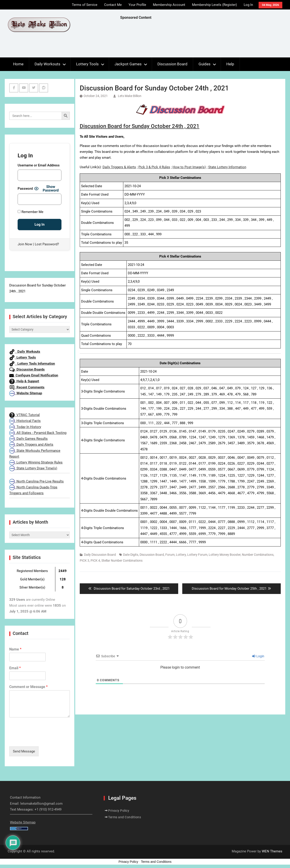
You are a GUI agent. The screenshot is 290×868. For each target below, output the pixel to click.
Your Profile (137, 5)
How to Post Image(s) (189, 167)
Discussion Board (172, 64)
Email (15, 668)
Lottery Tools (87, 64)
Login (258, 656)
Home (18, 64)
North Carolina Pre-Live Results (36, 481)
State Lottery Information (227, 167)
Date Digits (131, 555)
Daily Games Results (28, 439)
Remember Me (30, 212)
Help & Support (24, 381)
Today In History (25, 427)
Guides (205, 64)
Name (15, 649)
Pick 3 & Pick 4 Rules (154, 167)
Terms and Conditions (125, 817)
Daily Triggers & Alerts (119, 167)
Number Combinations (258, 555)
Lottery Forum (197, 555)
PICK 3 (84, 561)
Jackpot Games (128, 64)
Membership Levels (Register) (214, 5)
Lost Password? (47, 244)
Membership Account (169, 5)
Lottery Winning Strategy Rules (36, 462)
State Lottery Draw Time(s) (33, 468)
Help (230, 64)
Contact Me (113, 5)
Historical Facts (25, 421)
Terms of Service (85, 5)
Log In (248, 5)
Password (25, 189)
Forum (170, 555)
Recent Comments (27, 387)
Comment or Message (28, 687)
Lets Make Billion (130, 96)
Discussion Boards (27, 369)
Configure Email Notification (34, 375)
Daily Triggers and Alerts (31, 445)
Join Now (25, 244)
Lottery (181, 555)
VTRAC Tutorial (25, 415)
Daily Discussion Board (100, 555)
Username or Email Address (39, 165)
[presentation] (44, 739)
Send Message (24, 751)
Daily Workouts (47, 64)
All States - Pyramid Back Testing (38, 433)
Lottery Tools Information (32, 364)
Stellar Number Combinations (122, 561)
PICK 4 (95, 561)
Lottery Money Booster (225, 555)
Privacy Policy (119, 811)
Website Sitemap (26, 393)
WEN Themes (272, 851)
